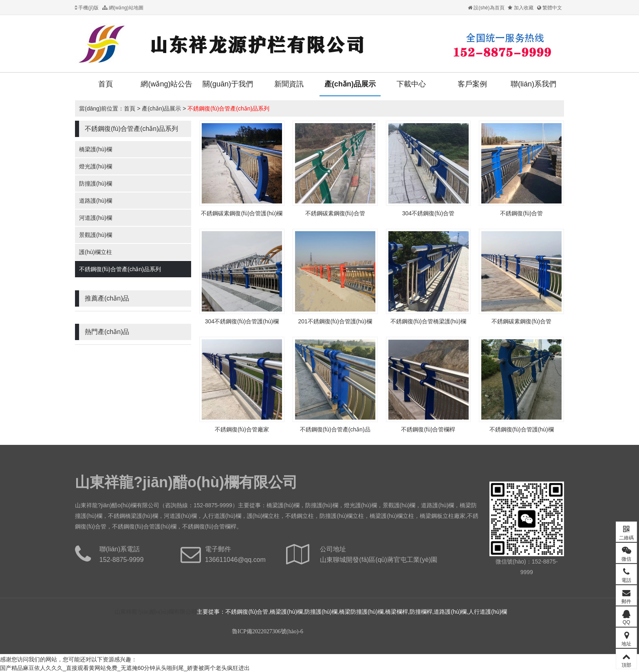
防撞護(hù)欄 (96, 183)
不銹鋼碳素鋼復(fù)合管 (335, 213)
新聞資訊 (289, 84)
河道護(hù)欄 (96, 218)
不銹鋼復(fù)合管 (521, 213)
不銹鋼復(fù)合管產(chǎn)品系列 (228, 108)
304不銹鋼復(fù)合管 (428, 213)
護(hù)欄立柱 (96, 252)
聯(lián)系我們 (533, 84)
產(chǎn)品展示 (350, 84)
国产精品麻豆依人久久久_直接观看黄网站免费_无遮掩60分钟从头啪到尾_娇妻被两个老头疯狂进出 (125, 668)
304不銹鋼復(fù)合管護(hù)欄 (242, 321)
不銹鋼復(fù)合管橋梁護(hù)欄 (428, 321)
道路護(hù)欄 (96, 201)
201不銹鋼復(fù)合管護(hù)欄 (335, 321)
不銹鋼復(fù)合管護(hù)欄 (522, 429)
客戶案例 (472, 84)
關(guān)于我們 (228, 84)
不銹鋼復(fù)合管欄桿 (428, 429)
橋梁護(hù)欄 (96, 149)
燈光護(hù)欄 (96, 166)
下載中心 (411, 84)
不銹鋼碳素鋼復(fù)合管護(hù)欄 (242, 213)
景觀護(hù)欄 (96, 235)
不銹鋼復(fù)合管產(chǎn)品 (335, 429)
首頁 (106, 84)
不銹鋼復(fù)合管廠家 (242, 429)
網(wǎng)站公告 (166, 84)
